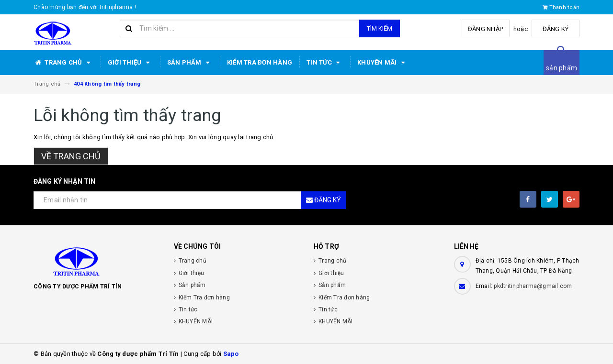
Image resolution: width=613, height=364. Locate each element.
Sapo (231, 354)
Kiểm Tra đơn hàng (260, 62)
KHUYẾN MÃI (383, 63)
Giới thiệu (130, 63)
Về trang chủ (71, 156)
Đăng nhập (485, 29)
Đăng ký (556, 29)
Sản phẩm (190, 63)
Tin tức (325, 63)
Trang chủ (63, 63)
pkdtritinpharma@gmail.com (533, 286)
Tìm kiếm (380, 28)
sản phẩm (562, 68)
